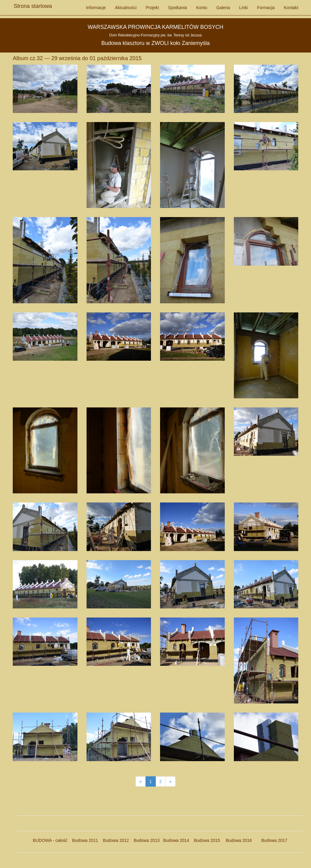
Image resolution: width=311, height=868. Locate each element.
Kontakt (291, 8)
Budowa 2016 (236, 840)
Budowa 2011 (85, 840)
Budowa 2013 (147, 840)
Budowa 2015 (205, 840)
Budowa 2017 (272, 840)
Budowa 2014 (176, 840)
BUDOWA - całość (50, 840)
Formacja (266, 8)
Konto (202, 8)
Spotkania (177, 8)
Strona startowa (33, 5)
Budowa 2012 (116, 840)
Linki (243, 8)
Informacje (96, 8)
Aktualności (126, 8)
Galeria (223, 8)
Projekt (152, 8)
